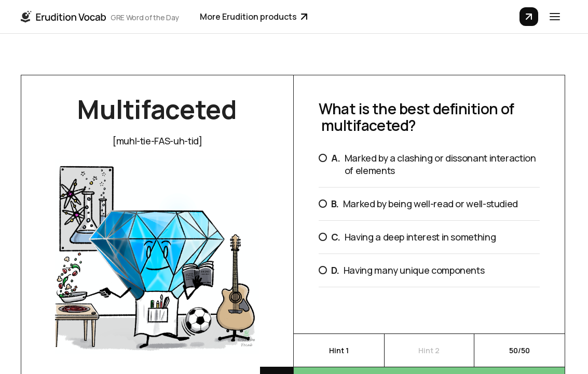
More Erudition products (254, 17)
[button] (555, 17)
